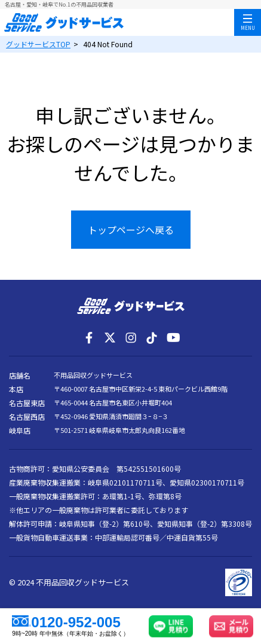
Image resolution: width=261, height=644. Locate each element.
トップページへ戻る (131, 230)
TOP (38, 44)
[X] (110, 338)
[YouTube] (173, 338)
